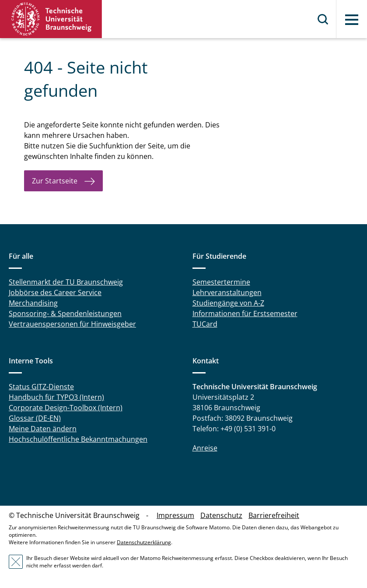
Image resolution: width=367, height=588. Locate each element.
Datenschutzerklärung (144, 542)
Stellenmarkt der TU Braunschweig (66, 282)
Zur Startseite (55, 181)
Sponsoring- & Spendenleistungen (65, 313)
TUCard (205, 324)
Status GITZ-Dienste (41, 387)
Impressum (175, 515)
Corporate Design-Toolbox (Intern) (66, 408)
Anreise (205, 448)
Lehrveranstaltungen (227, 292)
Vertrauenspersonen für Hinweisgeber (72, 324)
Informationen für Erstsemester (245, 313)
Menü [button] (352, 20)
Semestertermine (221, 282)
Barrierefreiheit (274, 515)
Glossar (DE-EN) (35, 418)
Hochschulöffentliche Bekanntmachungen (78, 439)
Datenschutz (221, 515)
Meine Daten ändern (43, 429)
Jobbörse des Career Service (55, 292)
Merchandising (33, 303)
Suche (323, 19)
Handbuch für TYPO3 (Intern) (56, 397)
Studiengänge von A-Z (228, 303)
